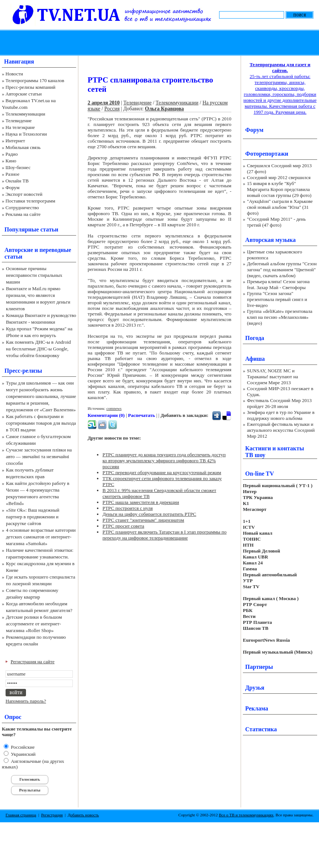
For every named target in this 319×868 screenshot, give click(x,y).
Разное (13, 174)
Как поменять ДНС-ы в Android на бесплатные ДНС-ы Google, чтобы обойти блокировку (38, 349)
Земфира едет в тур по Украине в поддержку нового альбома (281, 415)
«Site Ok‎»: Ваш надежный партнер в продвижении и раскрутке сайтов (33, 517)
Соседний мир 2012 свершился (279, 177)
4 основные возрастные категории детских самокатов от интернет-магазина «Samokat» (41, 537)
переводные (55, 250)
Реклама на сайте (23, 214)
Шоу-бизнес (18, 167)
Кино (11, 161)
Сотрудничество (22, 208)
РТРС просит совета (123, 526)
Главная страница (21, 815)
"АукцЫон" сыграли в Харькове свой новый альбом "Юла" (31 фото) (280, 207)
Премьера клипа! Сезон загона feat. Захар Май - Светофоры (278, 284)
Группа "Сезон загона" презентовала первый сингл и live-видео (277, 299)
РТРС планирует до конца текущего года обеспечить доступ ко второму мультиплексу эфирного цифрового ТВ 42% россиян (164, 461)
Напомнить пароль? (26, 701)
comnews (114, 408)
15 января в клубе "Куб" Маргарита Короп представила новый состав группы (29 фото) (279, 189)
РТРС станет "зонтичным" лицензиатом (143, 520)
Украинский (23, 754)
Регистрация (52, 815)
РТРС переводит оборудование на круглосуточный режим (162, 472)
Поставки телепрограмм (30, 201)
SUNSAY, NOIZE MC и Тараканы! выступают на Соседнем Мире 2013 (272, 377)
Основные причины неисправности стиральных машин (34, 275)
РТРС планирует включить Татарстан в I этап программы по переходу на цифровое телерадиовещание (165, 535)
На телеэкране (20, 127)
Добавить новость (83, 815)
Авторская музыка (270, 240)
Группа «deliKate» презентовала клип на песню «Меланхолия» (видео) (280, 317)
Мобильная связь (23, 147)
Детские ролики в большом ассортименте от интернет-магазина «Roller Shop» (34, 624)
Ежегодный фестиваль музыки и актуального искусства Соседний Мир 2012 (281, 430)
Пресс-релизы (23, 371)
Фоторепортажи (267, 154)
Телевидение (19, 121)
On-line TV (260, 474)
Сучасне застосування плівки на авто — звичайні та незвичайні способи (39, 456)
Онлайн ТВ (17, 181)
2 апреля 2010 (104, 103)
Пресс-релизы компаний (30, 87)
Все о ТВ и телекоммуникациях (246, 815)
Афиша (255, 359)
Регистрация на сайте (33, 662)
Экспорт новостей (24, 194)
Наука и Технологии (26, 134)
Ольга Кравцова (164, 109)
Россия (112, 109)
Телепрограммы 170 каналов (35, 80)
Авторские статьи (24, 94)
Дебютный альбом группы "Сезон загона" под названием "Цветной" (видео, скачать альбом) (282, 270)
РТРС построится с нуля (128, 508)
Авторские (19, 250)
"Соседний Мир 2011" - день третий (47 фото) (276, 222)
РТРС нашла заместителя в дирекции (141, 502)
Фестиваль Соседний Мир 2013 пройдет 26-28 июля (279, 403)
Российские (22, 747)
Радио (12, 154)
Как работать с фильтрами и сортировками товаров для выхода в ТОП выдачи (41, 423)
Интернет (15, 141)
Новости (14, 74)
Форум (13, 187)
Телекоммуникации (25, 114)
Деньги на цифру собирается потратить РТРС (149, 514)
